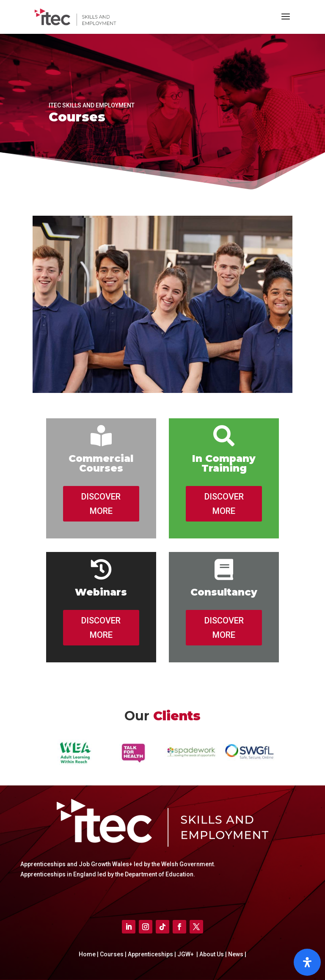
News (236, 954)
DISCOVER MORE (101, 504)
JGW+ (186, 954)
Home (88, 954)
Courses (112, 954)
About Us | (212, 954)
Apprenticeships (151, 954)
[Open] (307, 962)
